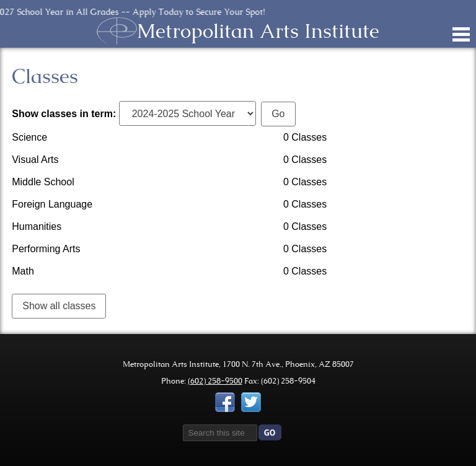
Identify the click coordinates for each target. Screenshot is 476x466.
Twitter (251, 402)
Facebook (225, 402)
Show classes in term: (64, 114)
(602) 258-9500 (215, 381)
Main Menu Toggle (461, 34)
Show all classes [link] (59, 306)
